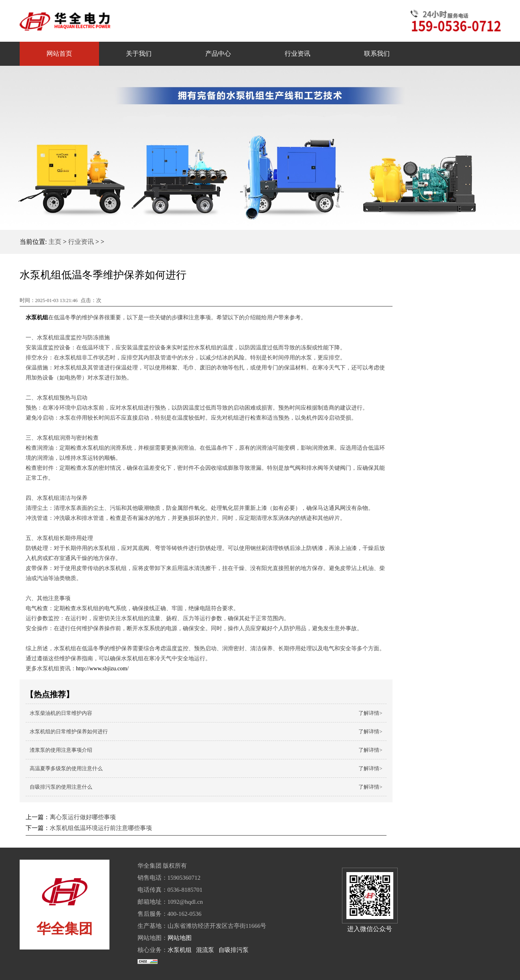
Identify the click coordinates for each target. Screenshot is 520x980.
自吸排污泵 (234, 950)
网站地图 (180, 938)
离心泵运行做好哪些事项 (83, 817)
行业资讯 (81, 242)
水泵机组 (180, 950)
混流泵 (205, 950)
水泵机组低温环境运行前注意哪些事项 (101, 828)
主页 (55, 242)
